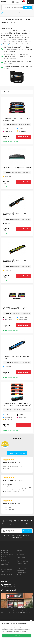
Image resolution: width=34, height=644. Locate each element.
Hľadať (28, 7)
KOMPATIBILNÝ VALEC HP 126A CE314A (17, 168)
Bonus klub (5, 567)
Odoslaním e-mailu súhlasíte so (17, 536)
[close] (31, 621)
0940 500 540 (9, 585)
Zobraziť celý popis (7, 45)
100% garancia (6, 572)
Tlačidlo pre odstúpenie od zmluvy (22, 572)
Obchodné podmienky (5, 551)
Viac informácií (23, 631)
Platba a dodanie (7, 574)
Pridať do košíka (24, 137)
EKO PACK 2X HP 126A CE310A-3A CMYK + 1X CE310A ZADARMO (15, 308)
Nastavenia (17, 640)
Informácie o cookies (5, 560)
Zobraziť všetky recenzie (17, 453)
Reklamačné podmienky (21, 554)
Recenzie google (22, 568)
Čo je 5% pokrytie (23, 561)
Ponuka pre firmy (7, 569)
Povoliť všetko (17, 636)
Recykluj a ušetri (22, 564)
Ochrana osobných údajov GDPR (7, 556)
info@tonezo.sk (10, 590)
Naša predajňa (22, 566)
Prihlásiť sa (27, 531)
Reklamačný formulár (21, 558)
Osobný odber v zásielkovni (6, 564)
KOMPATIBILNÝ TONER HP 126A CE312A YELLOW (14, 261)
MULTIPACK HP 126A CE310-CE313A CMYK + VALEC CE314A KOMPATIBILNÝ (17, 404)
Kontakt (20, 551)
